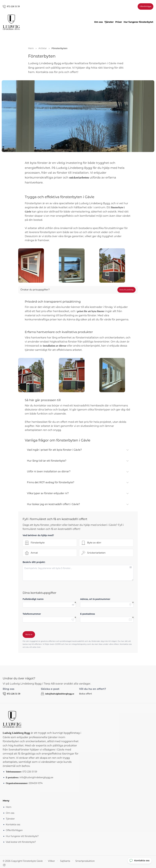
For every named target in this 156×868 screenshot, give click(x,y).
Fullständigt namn (33, 599)
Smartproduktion (78, 861)
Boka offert (85, 694)
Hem (9, 807)
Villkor (46, 861)
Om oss (98, 22)
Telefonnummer (32, 614)
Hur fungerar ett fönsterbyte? (22, 836)
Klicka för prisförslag (126, 290)
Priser (119, 22)
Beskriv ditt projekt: (34, 563)
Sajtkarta (59, 861)
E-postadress (88, 614)
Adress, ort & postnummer (95, 599)
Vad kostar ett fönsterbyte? (21, 842)
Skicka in (29, 635)
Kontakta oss (13, 825)
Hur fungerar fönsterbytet (138, 22)
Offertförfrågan (145, 7)
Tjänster (109, 22)
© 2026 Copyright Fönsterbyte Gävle (20, 861)
